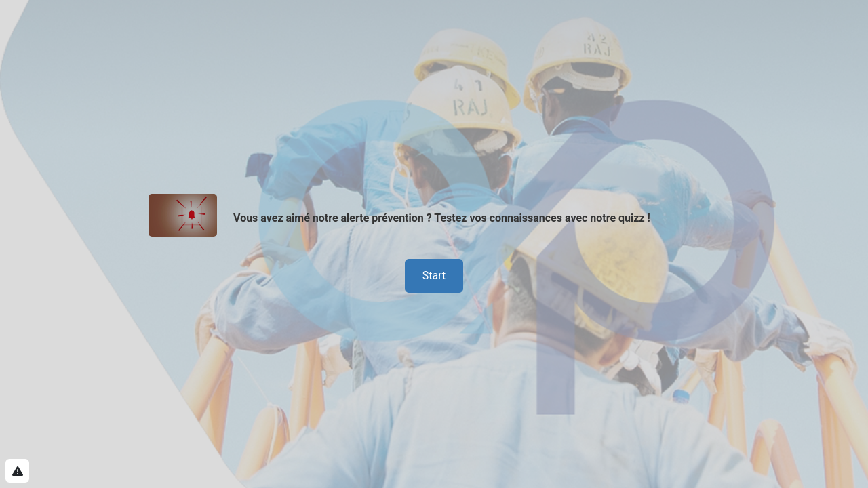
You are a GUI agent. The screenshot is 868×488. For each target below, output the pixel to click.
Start (434, 276)
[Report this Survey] (17, 471)
